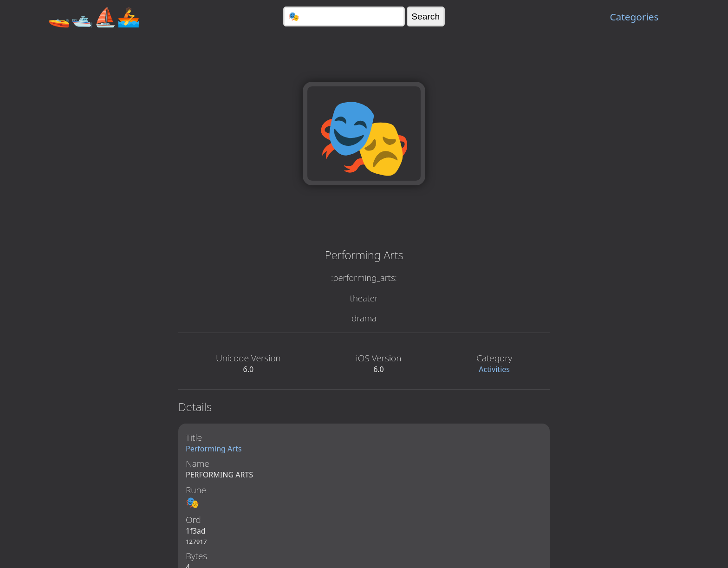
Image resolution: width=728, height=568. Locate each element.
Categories (634, 17)
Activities (494, 369)
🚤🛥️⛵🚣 (94, 16)
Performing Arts (214, 449)
